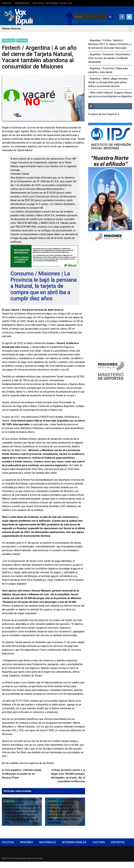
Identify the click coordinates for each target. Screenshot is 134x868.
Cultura (99, 849)
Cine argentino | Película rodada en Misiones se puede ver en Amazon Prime (22, 780)
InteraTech (37, 865)
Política (8, 849)
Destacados (9, 40)
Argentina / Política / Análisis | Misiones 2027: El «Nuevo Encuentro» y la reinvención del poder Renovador (110, 44)
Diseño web (26, 865)
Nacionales (48, 849)
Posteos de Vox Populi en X (104, 114)
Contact (7, 3)
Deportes (118, 849)
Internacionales (74, 849)
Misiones (27, 849)
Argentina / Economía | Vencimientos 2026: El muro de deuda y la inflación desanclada (109, 58)
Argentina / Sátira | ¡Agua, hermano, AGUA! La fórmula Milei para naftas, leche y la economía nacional (108, 82)
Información (22, 3)
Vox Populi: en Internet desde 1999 (52, 3)
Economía (22, 40)
